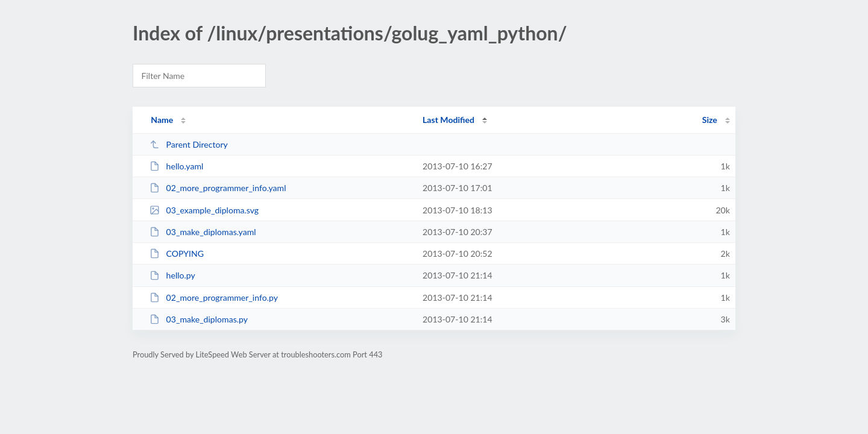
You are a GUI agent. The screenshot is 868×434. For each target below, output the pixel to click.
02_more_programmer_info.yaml (218, 188)
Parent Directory (189, 144)
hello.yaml (176, 166)
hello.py (172, 275)
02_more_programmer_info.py (214, 297)
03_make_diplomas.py (199, 319)
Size (710, 120)
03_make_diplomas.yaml (203, 232)
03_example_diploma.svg (204, 210)
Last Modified (448, 120)
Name (162, 120)
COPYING (177, 253)
